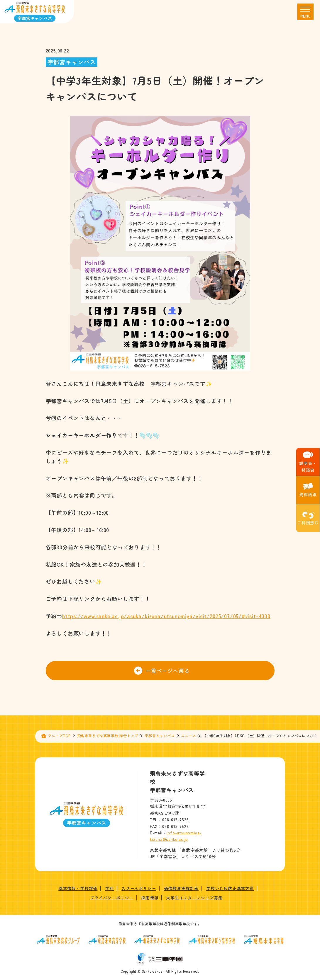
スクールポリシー (139, 888)
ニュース (189, 736)
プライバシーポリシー (112, 898)
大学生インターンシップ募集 (194, 898)
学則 (109, 888)
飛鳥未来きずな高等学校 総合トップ (108, 736)
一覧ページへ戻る (162, 671)
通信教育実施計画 (181, 888)
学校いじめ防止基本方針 (230, 888)
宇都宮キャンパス (160, 736)
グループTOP (59, 736)
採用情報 (150, 898)
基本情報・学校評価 (78, 888)
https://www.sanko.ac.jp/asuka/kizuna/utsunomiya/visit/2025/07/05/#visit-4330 (166, 616)
